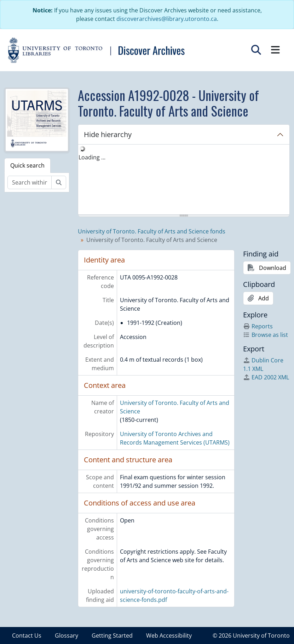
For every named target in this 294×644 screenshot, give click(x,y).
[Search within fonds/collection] (30, 182)
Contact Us (27, 635)
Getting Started (112, 635)
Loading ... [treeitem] (92, 157)
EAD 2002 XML (266, 377)
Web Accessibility (169, 635)
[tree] (184, 180)
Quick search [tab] (27, 165)
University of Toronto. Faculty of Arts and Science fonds (152, 231)
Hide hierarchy (108, 134)
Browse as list (266, 335)
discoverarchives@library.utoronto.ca (167, 19)
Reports (258, 326)
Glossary (67, 635)
